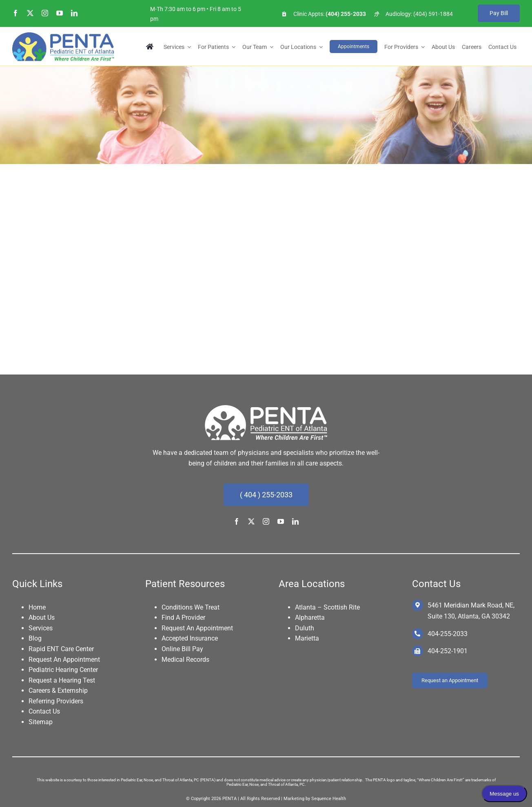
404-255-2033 (448, 634)
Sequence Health (329, 799)
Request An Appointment (64, 660)
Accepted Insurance (190, 638)
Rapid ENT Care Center (61, 649)
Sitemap (41, 722)
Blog (35, 638)
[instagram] (45, 13)
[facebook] (16, 13)
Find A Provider (183, 617)
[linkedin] (74, 13)
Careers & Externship (58, 691)
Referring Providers (56, 701)
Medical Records (185, 660)
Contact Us (44, 711)
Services (41, 628)
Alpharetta (310, 617)
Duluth (305, 628)
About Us (42, 617)
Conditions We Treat (191, 607)
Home (37, 607)
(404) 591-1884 (433, 14)
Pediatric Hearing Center (63, 670)
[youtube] (60, 13)
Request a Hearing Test (62, 680)
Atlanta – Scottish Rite (327, 607)
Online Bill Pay (182, 649)
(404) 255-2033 (345, 14)
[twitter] (30, 13)
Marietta (307, 638)
